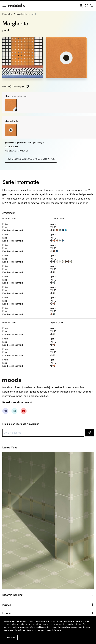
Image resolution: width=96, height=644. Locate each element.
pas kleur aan (19, 96)
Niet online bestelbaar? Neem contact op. (31, 159)
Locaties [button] (48, 613)
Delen (7, 86)
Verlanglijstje (21, 87)
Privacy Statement (53, 630)
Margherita (22, 14)
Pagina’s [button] (48, 605)
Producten (7, 14)
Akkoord (11, 638)
